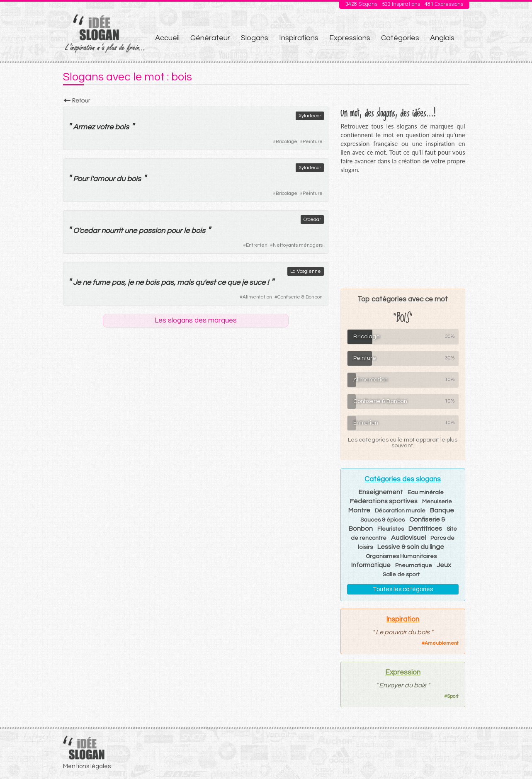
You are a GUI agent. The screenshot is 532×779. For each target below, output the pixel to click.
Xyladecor (310, 116)
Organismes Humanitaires (401, 556)
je (131, 283)
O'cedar (312, 220)
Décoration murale (400, 511)
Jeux (444, 565)
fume (101, 283)
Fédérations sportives (384, 501)
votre (105, 127)
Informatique (371, 565)
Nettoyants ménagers (298, 245)
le (187, 231)
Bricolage (287, 142)
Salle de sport (401, 575)
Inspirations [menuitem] (299, 38)
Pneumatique (414, 565)
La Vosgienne (306, 271)
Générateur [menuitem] (210, 38)
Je (77, 283)
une (131, 231)
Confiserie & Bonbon (300, 297)
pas (118, 283)
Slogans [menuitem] (255, 38)
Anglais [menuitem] (442, 38)
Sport (453, 696)
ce (221, 283)
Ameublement (442, 643)
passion (152, 231)
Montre (359, 510)
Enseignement (381, 492)
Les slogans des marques (196, 320)
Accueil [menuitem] (167, 38)
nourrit (112, 231)
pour (174, 231)
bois (122, 127)
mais (185, 283)
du (121, 179)
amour (104, 179)
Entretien (257, 245)
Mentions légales (87, 766)
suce (257, 283)
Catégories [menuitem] (400, 38)
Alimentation (257, 297)
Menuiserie (437, 502)
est (210, 283)
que (234, 283)
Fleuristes (391, 529)
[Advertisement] (403, 231)
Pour (81, 179)
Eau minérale (426, 493)
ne (87, 283)
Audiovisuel (408, 538)
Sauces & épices (383, 520)
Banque (442, 510)
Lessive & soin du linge (411, 547)
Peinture (313, 142)
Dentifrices (425, 529)
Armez (84, 127)
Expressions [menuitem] (350, 38)
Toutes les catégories (403, 589)
